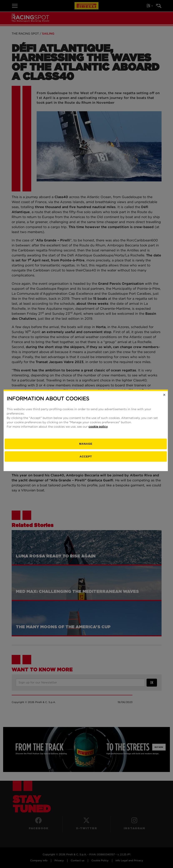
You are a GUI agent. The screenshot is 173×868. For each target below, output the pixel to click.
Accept (86, 460)
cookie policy (99, 430)
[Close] (165, 398)
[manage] (86, 448)
